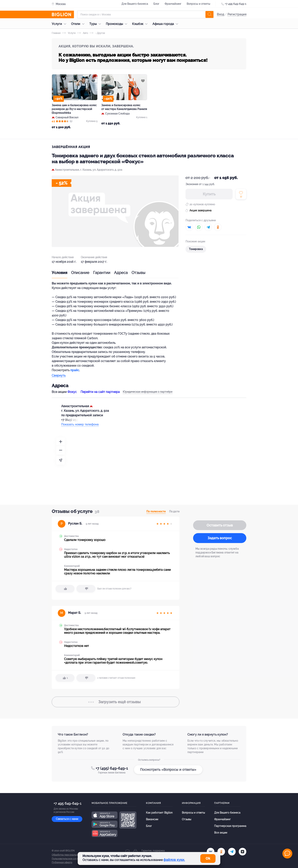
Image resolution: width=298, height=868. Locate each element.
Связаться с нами (67, 819)
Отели (79, 24)
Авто (82, 33)
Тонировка (196, 249)
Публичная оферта (62, 862)
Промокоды (117, 24)
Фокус (72, 392)
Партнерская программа (230, 826)
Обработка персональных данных (70, 855)
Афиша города (166, 24)
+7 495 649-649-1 (236, 4)
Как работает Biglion (159, 813)
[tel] (232, 852)
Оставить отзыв (220, 525)
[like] (65, 589)
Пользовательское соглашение (69, 859)
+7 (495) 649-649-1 (112, 768)
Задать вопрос (220, 538)
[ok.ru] (221, 852)
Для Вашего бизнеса (135, 4)
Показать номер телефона (80, 424)
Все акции (221, 833)
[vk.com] (211, 852)
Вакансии (152, 819)
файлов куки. (174, 860)
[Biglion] (63, 14)
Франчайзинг (173, 4)
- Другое (97, 33)
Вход (220, 14)
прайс (75, 370)
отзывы (116, 702)
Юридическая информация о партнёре (148, 392)
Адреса (121, 273)
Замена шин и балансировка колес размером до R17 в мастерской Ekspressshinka (74, 109)
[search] (209, 14)
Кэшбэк (141, 24)
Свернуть (59, 376)
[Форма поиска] (145, 14)
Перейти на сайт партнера (100, 392)
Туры (96, 24)
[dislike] (86, 589)
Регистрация (237, 14)
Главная (56, 33)
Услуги (60, 24)
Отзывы (138, 273)
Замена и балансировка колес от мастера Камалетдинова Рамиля (124, 107)
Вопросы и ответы (198, 4)
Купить (209, 194)
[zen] (243, 852)
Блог (156, 4)
